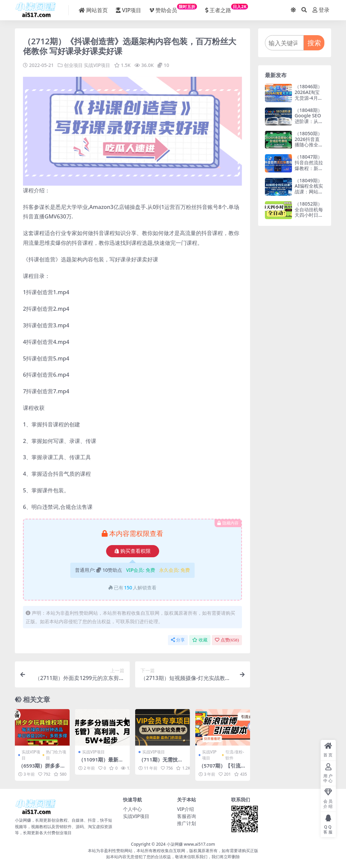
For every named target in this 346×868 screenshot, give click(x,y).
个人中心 (132, 809)
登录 (321, 10)
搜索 (314, 43)
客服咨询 (187, 816)
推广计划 (187, 823)
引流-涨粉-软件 (235, 755)
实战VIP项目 (97, 65)
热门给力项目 (56, 755)
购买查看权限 (133, 551)
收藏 (200, 640)
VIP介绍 (186, 809)
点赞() (227, 640)
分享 (178, 640)
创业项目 (73, 65)
